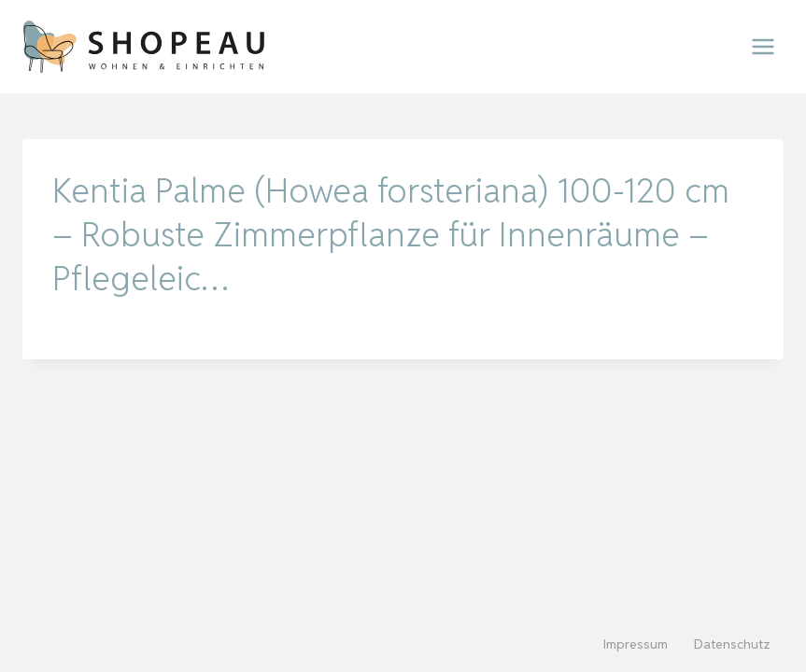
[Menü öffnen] (763, 46)
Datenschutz (732, 644)
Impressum (636, 644)
